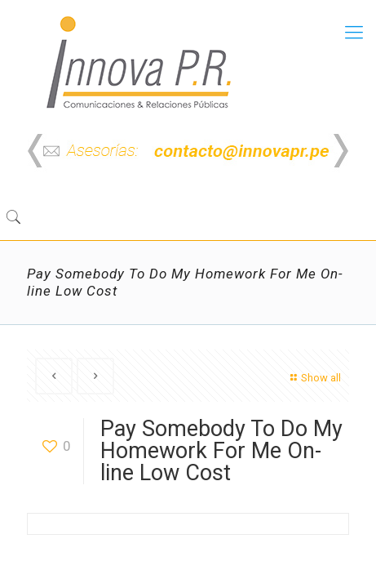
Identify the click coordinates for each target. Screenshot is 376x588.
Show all (314, 378)
